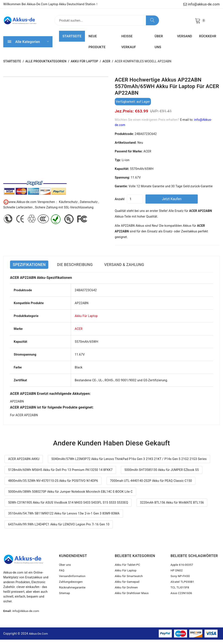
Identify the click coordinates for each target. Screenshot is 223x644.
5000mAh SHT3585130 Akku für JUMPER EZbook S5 (162, 474)
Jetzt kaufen (182, 203)
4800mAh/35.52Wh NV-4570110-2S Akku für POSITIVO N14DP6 (53, 485)
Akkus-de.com (39, 638)
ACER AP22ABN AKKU (24, 463)
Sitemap (65, 603)
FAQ (62, 576)
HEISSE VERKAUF (129, 46)
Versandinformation (73, 583)
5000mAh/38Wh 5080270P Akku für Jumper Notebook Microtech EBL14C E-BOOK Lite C (70, 496)
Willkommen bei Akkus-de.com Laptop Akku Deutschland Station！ (51, 4)
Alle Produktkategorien (46, 66)
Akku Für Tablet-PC (128, 570)
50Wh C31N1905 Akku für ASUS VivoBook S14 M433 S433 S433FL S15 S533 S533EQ (68, 507)
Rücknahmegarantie (73, 596)
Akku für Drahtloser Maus (133, 603)
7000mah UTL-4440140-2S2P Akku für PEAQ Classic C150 (151, 485)
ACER (106, 66)
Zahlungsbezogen (72, 589)
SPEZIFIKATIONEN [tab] (31, 269)
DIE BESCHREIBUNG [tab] (83, 269)
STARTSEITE (72, 41)
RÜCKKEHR (208, 41)
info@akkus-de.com (202, 4)
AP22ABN (17, 406)
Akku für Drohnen (127, 596)
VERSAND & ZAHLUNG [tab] (140, 269)
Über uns (65, 570)
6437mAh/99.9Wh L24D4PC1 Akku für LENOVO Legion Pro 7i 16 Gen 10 (59, 529)
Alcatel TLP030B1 (183, 589)
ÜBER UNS (159, 46)
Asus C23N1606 (182, 603)
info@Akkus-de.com (27, 615)
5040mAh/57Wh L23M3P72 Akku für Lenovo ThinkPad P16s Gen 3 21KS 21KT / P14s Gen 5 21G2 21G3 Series (129, 463)
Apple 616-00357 (182, 570)
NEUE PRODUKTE (97, 46)
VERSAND (185, 41)
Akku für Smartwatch (130, 583)
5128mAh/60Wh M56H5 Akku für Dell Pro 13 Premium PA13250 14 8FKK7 (60, 474)
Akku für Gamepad (128, 589)
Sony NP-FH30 (181, 583)
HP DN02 (177, 576)
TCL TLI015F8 (180, 596)
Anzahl (120, 203)
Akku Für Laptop (84, 66)
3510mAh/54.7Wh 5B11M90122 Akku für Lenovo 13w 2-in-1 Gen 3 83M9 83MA (64, 518)
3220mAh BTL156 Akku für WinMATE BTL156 (172, 507)
